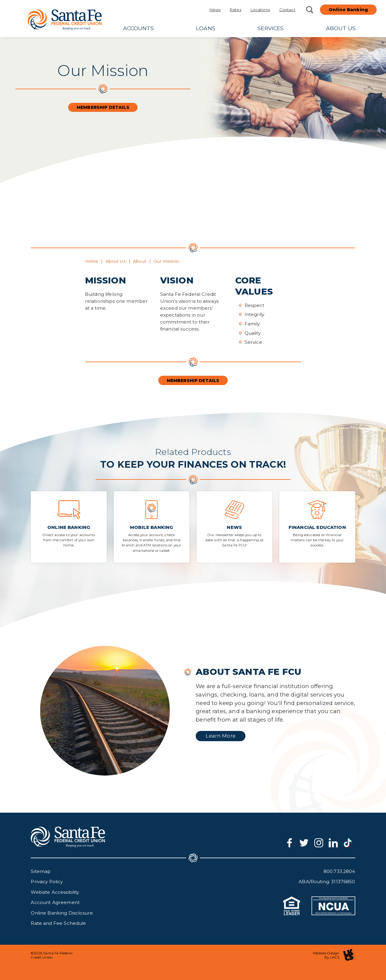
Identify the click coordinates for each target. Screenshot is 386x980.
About (140, 261)
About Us (341, 28)
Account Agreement (55, 902)
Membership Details (103, 107)
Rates (236, 10)
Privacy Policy (47, 882)
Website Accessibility (55, 892)
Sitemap (41, 871)
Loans (206, 28)
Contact (287, 10)
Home (92, 261)
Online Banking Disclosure (62, 913)
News (215, 10)
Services (271, 28)
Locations (260, 10)
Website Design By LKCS (334, 955)
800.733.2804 (339, 871)
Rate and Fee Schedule (58, 923)
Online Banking (348, 10)
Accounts (138, 28)
